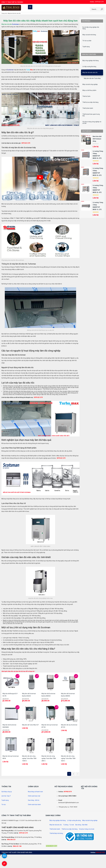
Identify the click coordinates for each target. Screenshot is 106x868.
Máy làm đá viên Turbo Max (92, 78)
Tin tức (4, 805)
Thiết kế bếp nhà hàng (56, 833)
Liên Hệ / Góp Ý (6, 796)
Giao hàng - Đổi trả (34, 800)
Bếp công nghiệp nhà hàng (91, 61)
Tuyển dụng (86, 47)
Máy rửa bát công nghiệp (90, 84)
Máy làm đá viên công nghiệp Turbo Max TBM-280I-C (49, 758)
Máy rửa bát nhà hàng (89, 35)
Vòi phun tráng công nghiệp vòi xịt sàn (92, 122)
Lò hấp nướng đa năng (89, 67)
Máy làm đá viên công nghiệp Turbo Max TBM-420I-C (68, 758)
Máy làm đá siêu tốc (56, 825)
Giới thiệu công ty (7, 792)
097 (65, 792)
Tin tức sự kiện (87, 41)
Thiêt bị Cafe (86, 96)
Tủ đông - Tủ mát (69, 825)
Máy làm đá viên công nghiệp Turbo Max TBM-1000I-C (29, 758)
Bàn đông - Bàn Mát (81, 825)
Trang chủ (4, 13)
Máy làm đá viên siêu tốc (90, 72)
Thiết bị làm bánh (88, 108)
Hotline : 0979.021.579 (97, 2)
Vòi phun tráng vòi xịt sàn (87, 829)
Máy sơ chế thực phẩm (89, 90)
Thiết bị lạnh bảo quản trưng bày (91, 115)
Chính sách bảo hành (34, 805)
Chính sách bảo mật (34, 796)
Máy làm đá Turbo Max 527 (30, 725)
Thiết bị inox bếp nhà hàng (90, 102)
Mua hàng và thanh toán (35, 792)
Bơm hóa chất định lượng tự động (97, 139)
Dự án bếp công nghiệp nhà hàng (91, 28)
